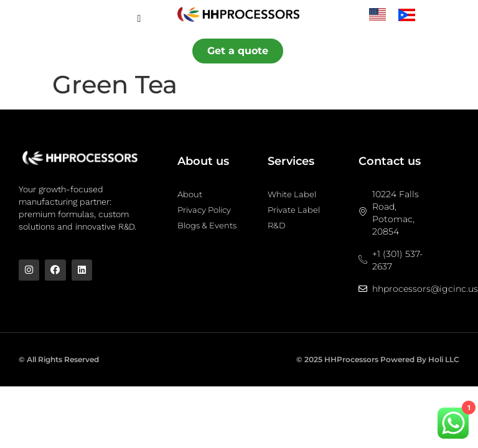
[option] (410, 15)
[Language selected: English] (398, 14)
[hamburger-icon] (139, 19)
